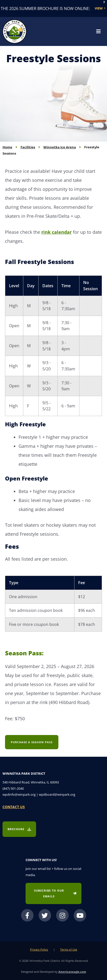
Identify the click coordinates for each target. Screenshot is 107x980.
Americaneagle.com (72, 972)
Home (7, 147)
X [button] (104, 2)
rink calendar (57, 232)
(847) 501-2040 (13, 788)
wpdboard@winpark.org (57, 794)
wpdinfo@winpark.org (19, 794)
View (99, 8)
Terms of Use (69, 949)
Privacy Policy (39, 949)
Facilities (28, 147)
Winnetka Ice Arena (60, 147)
